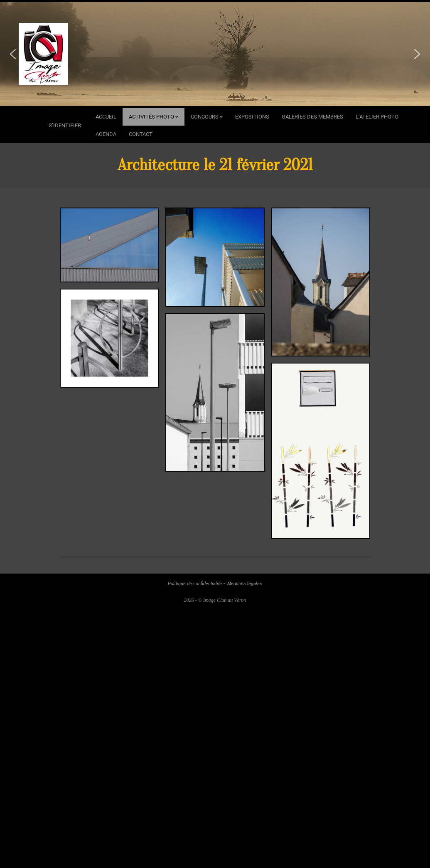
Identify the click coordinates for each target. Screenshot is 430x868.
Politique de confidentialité (195, 584)
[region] (215, 54)
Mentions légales (245, 584)
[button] (13, 54)
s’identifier (65, 125)
